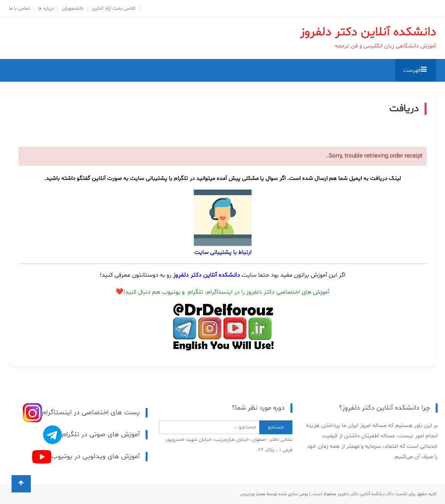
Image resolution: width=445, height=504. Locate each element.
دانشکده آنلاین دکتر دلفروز (368, 32)
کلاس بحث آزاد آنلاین (114, 8)
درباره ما (46, 8)
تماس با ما (19, 8)
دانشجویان (73, 8)
